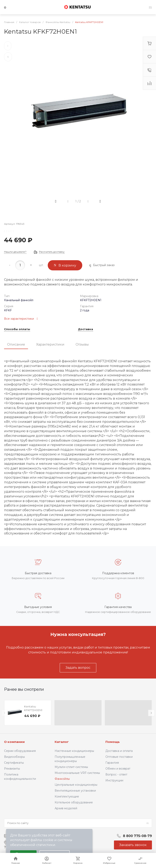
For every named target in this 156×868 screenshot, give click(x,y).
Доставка (86, 329)
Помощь (113, 742)
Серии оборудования (20, 751)
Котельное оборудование (74, 802)
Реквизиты (12, 769)
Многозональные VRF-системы (77, 773)
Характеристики (50, 344)
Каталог (62, 742)
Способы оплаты (17, 329)
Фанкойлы (62, 779)
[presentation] (5, 713)
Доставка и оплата (119, 751)
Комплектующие (67, 796)
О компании (14, 742)
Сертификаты (14, 763)
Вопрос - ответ (116, 774)
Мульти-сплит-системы (71, 767)
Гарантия (112, 763)
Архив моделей (66, 808)
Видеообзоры (14, 757)
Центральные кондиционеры (76, 785)
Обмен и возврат (118, 769)
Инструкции (114, 780)
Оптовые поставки (119, 757)
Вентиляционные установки (75, 791)
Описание (16, 344)
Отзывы (82, 344)
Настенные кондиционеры (74, 751)
